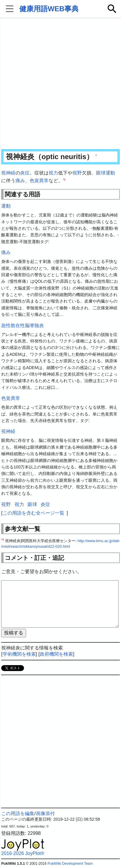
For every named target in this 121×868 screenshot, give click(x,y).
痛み (20, 181)
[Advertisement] (60, 84)
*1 (64, 179)
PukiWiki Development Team (70, 864)
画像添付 (45, 813)
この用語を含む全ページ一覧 (34, 513)
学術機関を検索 (19, 654)
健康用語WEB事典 (49, 9)
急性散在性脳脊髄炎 (23, 325)
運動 (110, 173)
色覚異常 (39, 181)
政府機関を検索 (56, 654)
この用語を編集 (18, 813)
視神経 (8, 173)
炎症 (25, 173)
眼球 (101, 173)
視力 (53, 173)
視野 (77, 173)
